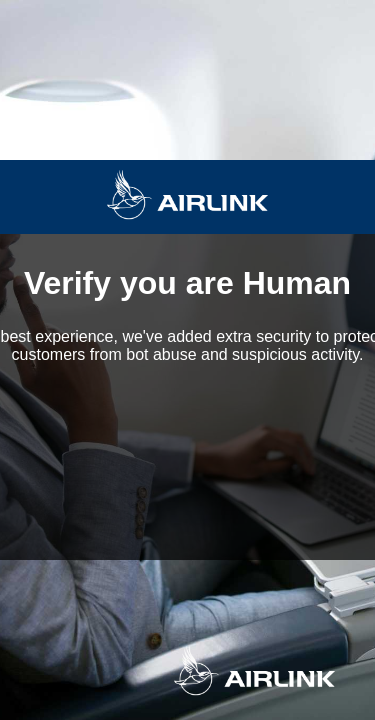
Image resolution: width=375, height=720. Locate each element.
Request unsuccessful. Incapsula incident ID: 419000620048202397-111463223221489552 (187, 360)
